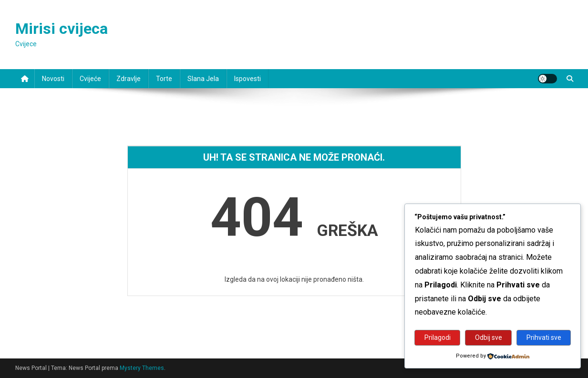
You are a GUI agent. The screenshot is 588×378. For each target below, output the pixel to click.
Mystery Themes (142, 368)
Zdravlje (129, 79)
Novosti (53, 79)
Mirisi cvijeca (62, 29)
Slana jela (203, 79)
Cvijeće (90, 79)
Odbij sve (489, 337)
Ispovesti (248, 79)
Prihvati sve (544, 337)
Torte (164, 79)
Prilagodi (438, 337)
